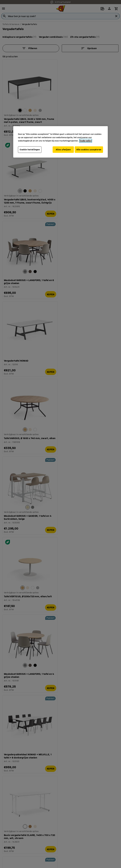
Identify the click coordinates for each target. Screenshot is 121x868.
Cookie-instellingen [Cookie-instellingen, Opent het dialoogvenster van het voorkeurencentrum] (30, 148)
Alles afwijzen (63, 148)
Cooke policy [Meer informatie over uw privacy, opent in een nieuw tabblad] (86, 139)
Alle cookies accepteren (66, 157)
